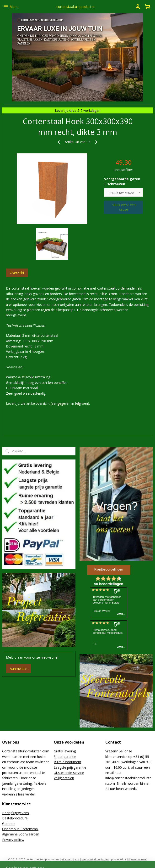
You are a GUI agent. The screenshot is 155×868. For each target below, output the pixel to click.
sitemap (67, 859)
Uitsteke (60, 773)
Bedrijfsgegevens (16, 813)
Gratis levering (65, 751)
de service (76, 773)
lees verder (27, 794)
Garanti (8, 824)
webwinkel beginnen (95, 859)
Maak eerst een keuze (124, 207)
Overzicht (17, 273)
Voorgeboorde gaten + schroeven (122, 181)
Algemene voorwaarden (21, 834)
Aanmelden (19, 669)
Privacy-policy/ (13, 840)
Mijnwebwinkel (137, 859)
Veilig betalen (64, 778)
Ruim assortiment (67, 762)
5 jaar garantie (65, 757)
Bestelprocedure (15, 818)
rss (77, 859)
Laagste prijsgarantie (70, 767)
